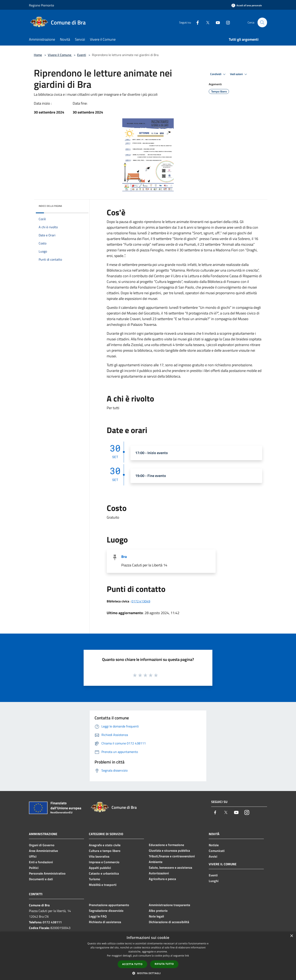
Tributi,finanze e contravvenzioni (172, 856)
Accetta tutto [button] (132, 964)
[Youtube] (216, 22)
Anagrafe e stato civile (105, 845)
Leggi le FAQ (98, 916)
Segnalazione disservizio (106, 911)
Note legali (156, 916)
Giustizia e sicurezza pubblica (169, 850)
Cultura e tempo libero (105, 851)
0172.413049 (141, 601)
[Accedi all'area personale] (247, 5)
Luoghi (214, 881)
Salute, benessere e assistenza (170, 867)
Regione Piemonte (42, 5)
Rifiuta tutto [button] (164, 964)
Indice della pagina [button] (50, 206)
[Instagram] (226, 22)
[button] (148, 973)
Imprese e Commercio (104, 862)
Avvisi (213, 856)
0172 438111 (52, 922)
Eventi (82, 55)
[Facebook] (196, 22)
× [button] (291, 936)
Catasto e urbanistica (104, 873)
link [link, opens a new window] (187, 956)
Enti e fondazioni (41, 862)
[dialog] (148, 956)
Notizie (214, 845)
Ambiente (156, 862)
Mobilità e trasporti (103, 885)
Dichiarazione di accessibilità (169, 922)
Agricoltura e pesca (162, 879)
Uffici (33, 856)
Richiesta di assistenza (105, 922)
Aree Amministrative (43, 851)
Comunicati (217, 851)
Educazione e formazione (166, 845)
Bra (124, 557)
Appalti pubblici (100, 868)
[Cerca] (262, 22)
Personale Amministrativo (47, 873)
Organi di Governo (42, 845)
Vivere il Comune (60, 55)
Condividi (218, 74)
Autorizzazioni (159, 873)
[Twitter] (206, 22)
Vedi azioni (239, 74)
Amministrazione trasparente (169, 905)
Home (38, 55)
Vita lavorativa (99, 856)
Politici (34, 868)
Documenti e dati (41, 879)
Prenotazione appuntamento (109, 905)
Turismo (95, 879)
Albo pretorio (158, 911)
